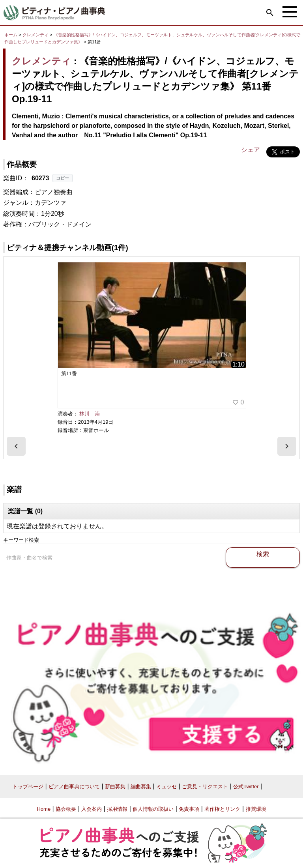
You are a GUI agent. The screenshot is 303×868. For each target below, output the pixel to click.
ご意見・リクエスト (205, 787)
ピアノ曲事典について (74, 787)
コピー (63, 178)
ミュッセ (166, 787)
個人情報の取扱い (153, 809)
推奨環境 (256, 809)
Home (44, 809)
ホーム (11, 35)
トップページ (28, 787)
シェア (251, 150)
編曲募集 (141, 787)
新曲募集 (115, 787)
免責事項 (189, 809)
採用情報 (117, 809)
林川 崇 (90, 414)
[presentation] (16, 446)
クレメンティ (36, 35)
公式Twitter (246, 787)
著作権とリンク (222, 809)
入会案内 (92, 809)
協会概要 (66, 809)
